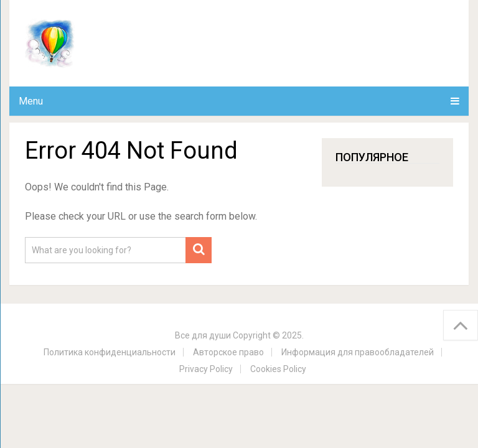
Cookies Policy (278, 369)
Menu (31, 101)
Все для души (203, 335)
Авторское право (228, 352)
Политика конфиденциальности (110, 352)
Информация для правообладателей (358, 352)
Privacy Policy (206, 369)
